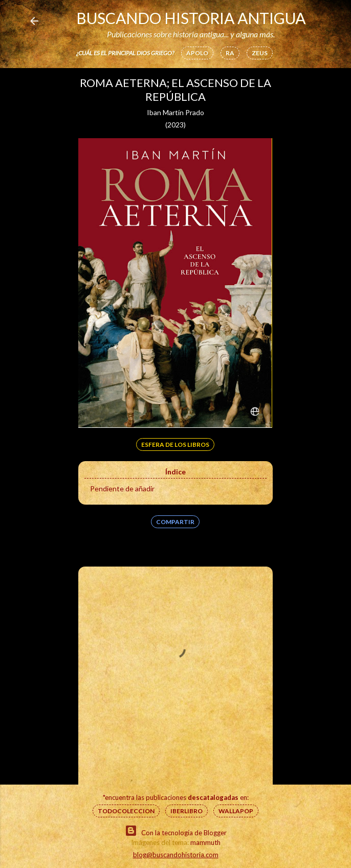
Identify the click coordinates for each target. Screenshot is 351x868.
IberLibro (187, 811)
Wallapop (236, 811)
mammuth (205, 842)
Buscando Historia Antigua (191, 18)
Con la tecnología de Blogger (176, 831)
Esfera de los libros (175, 444)
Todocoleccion (126, 811)
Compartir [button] (175, 522)
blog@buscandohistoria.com (176, 855)
